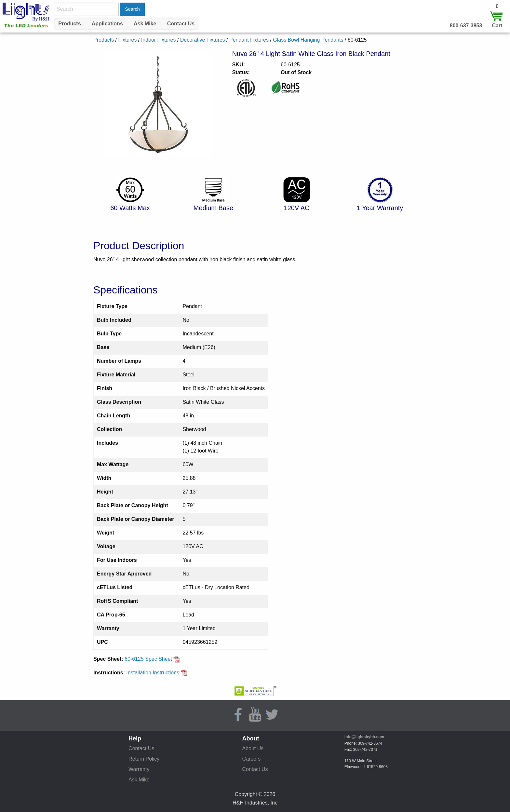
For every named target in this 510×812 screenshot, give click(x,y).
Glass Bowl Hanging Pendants (308, 40)
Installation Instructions (157, 673)
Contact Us (181, 24)
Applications (107, 24)
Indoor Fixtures (159, 40)
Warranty (139, 769)
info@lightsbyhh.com (364, 737)
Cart (497, 26)
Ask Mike (145, 24)
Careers (251, 759)
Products (69, 24)
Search (132, 9)
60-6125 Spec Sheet (152, 659)
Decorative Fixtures (203, 40)
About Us (253, 748)
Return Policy (144, 759)
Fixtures (127, 40)
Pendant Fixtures (249, 40)
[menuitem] (70, 24)
